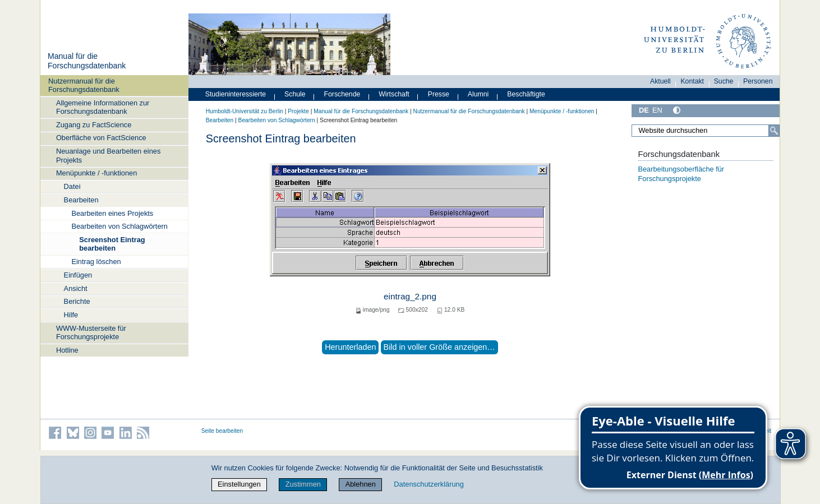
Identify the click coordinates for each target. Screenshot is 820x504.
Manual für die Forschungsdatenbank (87, 61)
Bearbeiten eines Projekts (112, 213)
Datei (72, 186)
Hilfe (71, 315)
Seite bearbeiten (222, 431)
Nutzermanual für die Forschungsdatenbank (84, 85)
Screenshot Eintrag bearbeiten (112, 244)
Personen (758, 81)
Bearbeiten (81, 200)
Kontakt (692, 81)
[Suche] (774, 131)
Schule (295, 94)
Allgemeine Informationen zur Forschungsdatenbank (103, 107)
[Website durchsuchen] (706, 131)
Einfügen (78, 275)
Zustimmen (303, 484)
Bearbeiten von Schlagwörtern (119, 226)
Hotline (67, 350)
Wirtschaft (394, 94)
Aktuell (660, 81)
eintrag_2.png (410, 296)
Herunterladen (350, 347)
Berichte (77, 301)
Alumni (478, 94)
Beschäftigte (526, 94)
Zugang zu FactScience (94, 125)
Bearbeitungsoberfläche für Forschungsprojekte (681, 174)
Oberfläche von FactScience (101, 138)
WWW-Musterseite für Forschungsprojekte (91, 332)
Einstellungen (239, 484)
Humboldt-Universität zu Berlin (245, 111)
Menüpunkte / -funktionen (96, 173)
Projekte (298, 111)
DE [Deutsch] (644, 110)
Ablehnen (361, 484)
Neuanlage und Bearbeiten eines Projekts (108, 155)
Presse (439, 94)
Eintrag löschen (96, 262)
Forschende (342, 94)
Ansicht (76, 288)
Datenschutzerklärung (429, 484)
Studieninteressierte (236, 94)
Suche (724, 81)
